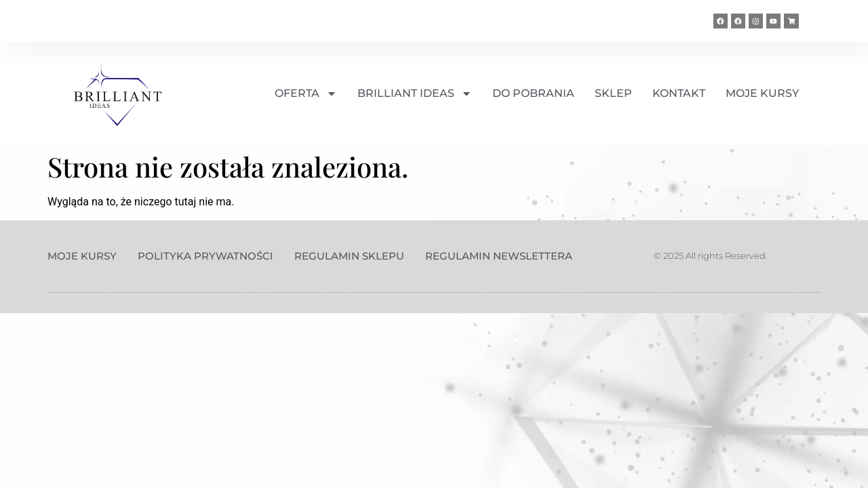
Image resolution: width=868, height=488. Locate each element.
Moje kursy (82, 256)
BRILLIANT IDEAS (415, 94)
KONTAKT (679, 93)
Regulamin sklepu (349, 256)
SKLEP (613, 93)
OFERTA (306, 94)
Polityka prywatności (205, 256)
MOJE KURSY (762, 93)
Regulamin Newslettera (499, 256)
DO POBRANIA (533, 93)
